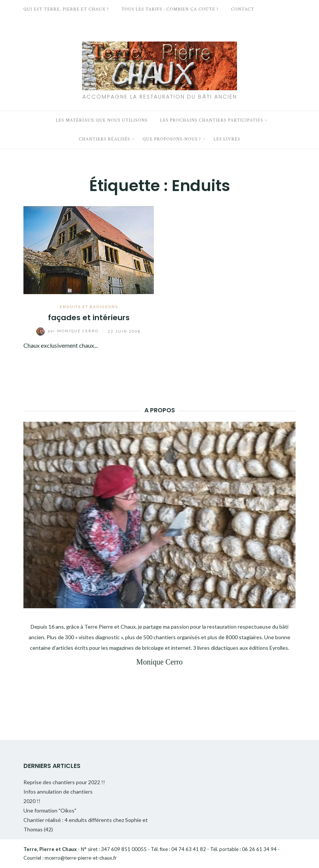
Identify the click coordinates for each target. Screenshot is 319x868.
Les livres (227, 139)
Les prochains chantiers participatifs (211, 120)
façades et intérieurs (89, 318)
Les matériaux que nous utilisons (102, 120)
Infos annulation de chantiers (58, 792)
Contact (243, 9)
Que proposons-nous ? (172, 139)
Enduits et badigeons (89, 307)
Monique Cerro (68, 331)
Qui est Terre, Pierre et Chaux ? (66, 9)
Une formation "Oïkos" (50, 810)
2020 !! (32, 801)
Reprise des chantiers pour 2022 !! (64, 782)
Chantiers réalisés (104, 139)
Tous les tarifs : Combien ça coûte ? (170, 9)
